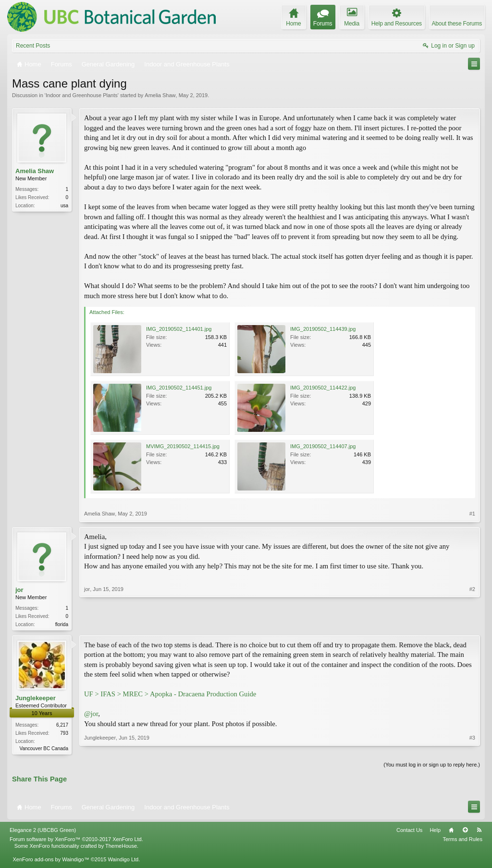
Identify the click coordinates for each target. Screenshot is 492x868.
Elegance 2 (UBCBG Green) (43, 832)
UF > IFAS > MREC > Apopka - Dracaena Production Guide (170, 695)
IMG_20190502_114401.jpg (179, 329)
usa (64, 206)
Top (465, 832)
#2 (472, 623)
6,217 (62, 726)
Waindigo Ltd (123, 861)
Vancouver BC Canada (44, 749)
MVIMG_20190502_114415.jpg (183, 446)
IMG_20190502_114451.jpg (179, 388)
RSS (479, 832)
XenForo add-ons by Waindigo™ (51, 861)
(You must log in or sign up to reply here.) (432, 767)
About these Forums (457, 24)
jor (19, 590)
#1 (472, 514)
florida (62, 624)
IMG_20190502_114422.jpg (323, 388)
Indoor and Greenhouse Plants (82, 95)
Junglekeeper (36, 699)
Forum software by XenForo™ (76, 841)
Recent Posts (33, 46)
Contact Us (409, 832)
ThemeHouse (121, 848)
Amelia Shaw (160, 95)
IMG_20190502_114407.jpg (323, 446)
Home (451, 832)
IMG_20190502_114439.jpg (323, 329)
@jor (91, 715)
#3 (472, 748)
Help (435, 832)
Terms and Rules (462, 841)
